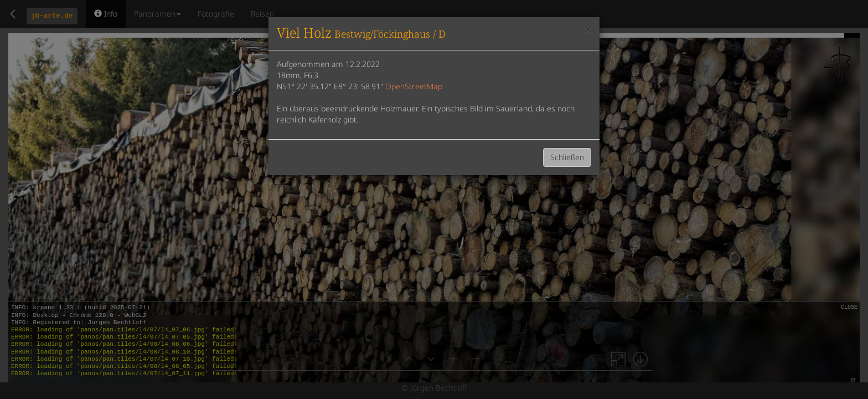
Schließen (567, 157)
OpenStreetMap (414, 86)
